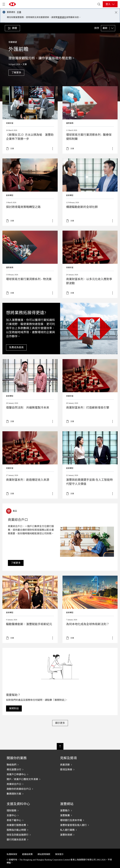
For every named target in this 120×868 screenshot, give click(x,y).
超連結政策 (27, 854)
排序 (97, 28)
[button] (12, 28)
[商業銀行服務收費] (27, 825)
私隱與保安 (12, 854)
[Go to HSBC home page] (12, 4)
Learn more (30, 393)
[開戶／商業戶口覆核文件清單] (27, 779)
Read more (30, 120)
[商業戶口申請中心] (27, 774)
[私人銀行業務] (81, 830)
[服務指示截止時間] (27, 830)
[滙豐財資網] (81, 835)
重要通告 (62, 17)
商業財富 (10, 123)
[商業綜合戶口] (27, 784)
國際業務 (70, 123)
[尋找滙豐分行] (27, 769)
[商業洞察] (81, 765)
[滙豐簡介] (81, 810)
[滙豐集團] (81, 815)
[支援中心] (27, 815)
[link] (16, 563)
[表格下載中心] (27, 820)
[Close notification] (116, 12)
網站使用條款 (44, 854)
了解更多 (90, 120)
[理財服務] (27, 810)
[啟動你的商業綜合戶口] (27, 789)
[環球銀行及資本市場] (81, 820)
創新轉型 (10, 195)
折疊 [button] (19, 12)
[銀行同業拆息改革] (27, 840)
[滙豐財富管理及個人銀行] (81, 825)
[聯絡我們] (27, 765)
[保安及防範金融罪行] (27, 835)
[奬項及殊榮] (81, 769)
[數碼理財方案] (27, 794)
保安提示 (59, 854)
